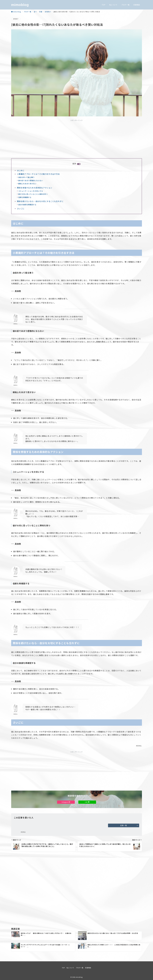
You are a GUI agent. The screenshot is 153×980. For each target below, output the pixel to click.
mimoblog (20, 5)
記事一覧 (129, 825)
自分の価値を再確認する (27, 205)
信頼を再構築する (25, 197)
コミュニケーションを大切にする (31, 191)
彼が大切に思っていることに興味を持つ (33, 194)
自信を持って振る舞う (26, 177)
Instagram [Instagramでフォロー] (66, 802)
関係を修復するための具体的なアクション (35, 188)
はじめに (21, 170)
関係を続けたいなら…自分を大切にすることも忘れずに (40, 201)
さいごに (21, 209)
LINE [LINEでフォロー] (87, 802)
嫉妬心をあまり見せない (27, 184)
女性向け (16, 19)
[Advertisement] (77, 138)
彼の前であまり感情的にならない (31, 180)
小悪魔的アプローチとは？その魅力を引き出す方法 (38, 174)
